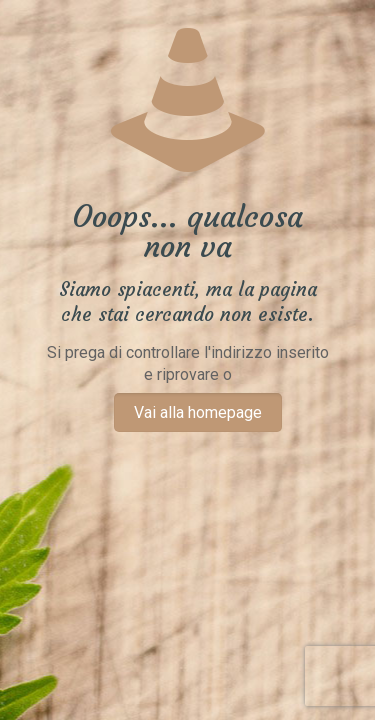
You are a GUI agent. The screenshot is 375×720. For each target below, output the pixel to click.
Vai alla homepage (198, 412)
